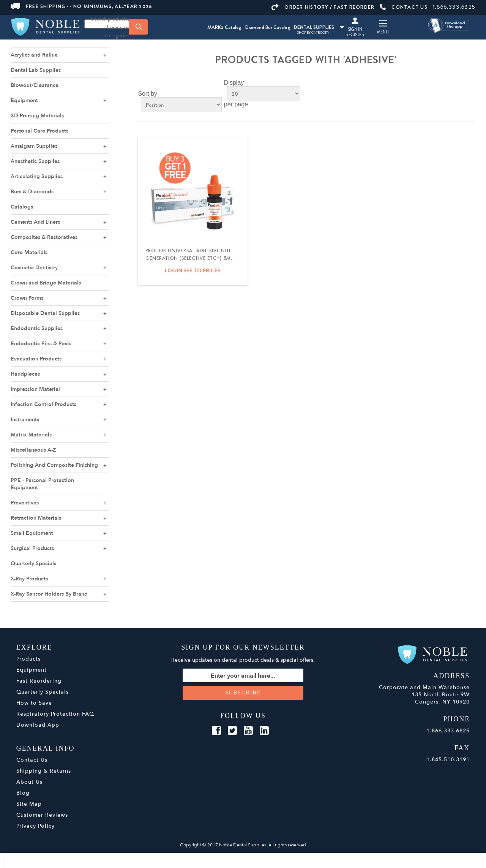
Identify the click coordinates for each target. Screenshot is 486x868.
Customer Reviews (42, 815)
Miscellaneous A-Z (33, 450)
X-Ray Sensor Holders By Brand (49, 594)
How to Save (34, 703)
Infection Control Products (43, 404)
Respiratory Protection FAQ (55, 714)
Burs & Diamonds (32, 192)
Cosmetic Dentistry (34, 268)
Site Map (29, 804)
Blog (23, 793)
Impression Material (35, 389)
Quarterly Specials (33, 564)
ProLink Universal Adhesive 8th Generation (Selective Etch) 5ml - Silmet (191, 258)
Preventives (25, 503)
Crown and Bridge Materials (46, 283)
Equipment (24, 100)
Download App (38, 725)
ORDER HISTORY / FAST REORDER (323, 7)
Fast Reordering (39, 681)
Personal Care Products (39, 131)
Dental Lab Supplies (36, 70)
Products (28, 659)
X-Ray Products (29, 579)
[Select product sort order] (181, 105)
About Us (29, 782)
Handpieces (25, 374)
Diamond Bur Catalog (268, 27)
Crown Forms (27, 298)
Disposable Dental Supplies (45, 313)
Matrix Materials (31, 435)
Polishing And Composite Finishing (54, 465)
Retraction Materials (36, 518)
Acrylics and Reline (34, 55)
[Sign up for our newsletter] (243, 675)
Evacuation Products (36, 359)
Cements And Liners (35, 222)
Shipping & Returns (44, 771)
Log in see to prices (193, 270)
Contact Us (32, 760)
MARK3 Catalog (224, 27)
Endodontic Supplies (37, 328)
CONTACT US (404, 7)
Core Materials (29, 252)
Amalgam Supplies (34, 146)
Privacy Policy (36, 826)
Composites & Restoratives (44, 237)
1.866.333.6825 (454, 7)
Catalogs (22, 207)
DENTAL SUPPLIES (319, 27)
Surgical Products (32, 548)
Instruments (25, 420)
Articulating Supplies (37, 176)
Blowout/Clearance (35, 85)
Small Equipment (32, 533)
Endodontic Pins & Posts (41, 344)
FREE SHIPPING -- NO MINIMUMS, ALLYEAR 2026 (82, 6)
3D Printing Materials (37, 116)
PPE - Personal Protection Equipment (42, 484)
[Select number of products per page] (264, 94)
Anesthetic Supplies (35, 161)
